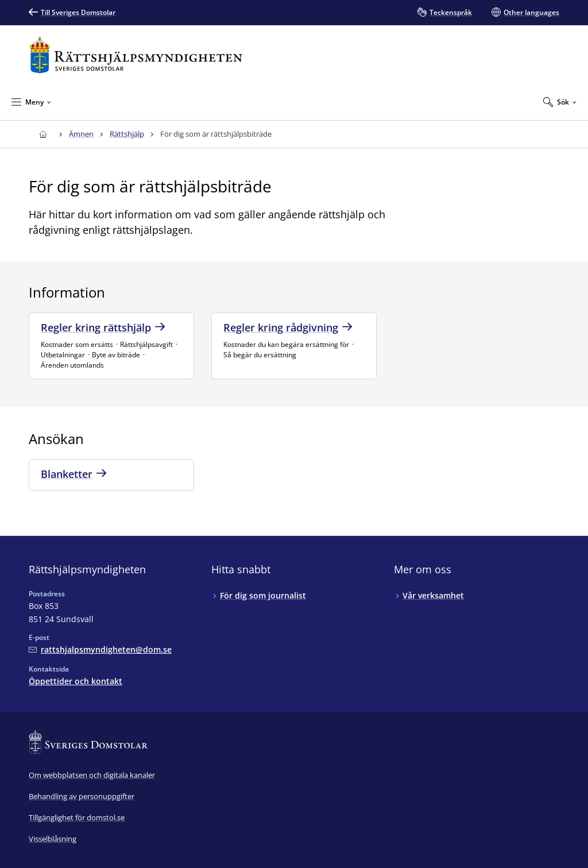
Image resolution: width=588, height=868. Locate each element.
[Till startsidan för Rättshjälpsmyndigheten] (136, 55)
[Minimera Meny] (31, 102)
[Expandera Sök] (560, 102)
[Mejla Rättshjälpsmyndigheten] (100, 649)
